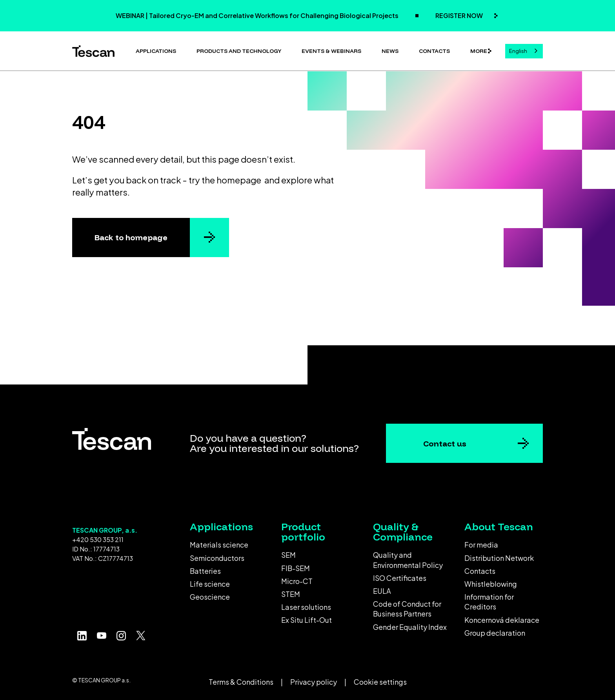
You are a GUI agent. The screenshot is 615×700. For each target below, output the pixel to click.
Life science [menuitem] (210, 584)
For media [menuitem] (481, 545)
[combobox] (524, 51)
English (518, 51)
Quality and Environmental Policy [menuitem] (408, 560)
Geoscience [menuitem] (210, 597)
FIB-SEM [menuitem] (296, 568)
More (479, 51)
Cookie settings (380, 682)
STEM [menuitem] (291, 594)
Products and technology (239, 51)
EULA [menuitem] (382, 591)
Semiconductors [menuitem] (217, 558)
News (390, 51)
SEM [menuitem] (288, 555)
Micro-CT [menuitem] (297, 581)
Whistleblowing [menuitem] (491, 584)
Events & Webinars (331, 51)
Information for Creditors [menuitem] (489, 602)
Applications (156, 51)
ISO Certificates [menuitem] (400, 578)
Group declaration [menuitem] (495, 633)
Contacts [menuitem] (480, 571)
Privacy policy (314, 682)
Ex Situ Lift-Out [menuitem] (307, 620)
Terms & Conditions (241, 682)
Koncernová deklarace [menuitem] (502, 620)
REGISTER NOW (460, 15)
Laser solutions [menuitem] (306, 607)
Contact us (445, 443)
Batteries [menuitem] (205, 571)
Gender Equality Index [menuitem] (410, 627)
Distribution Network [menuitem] (499, 558)
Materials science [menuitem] (219, 545)
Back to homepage (131, 237)
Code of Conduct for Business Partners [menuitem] (407, 609)
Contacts (434, 51)
